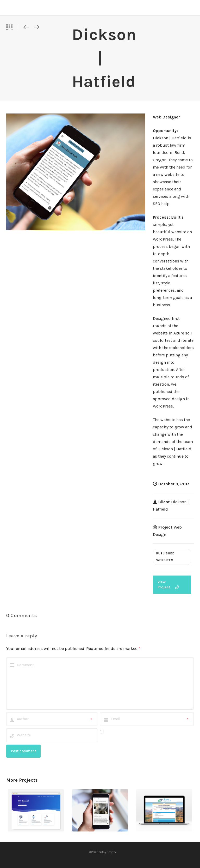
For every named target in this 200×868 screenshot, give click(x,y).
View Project (168, 585)
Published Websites (165, 557)
